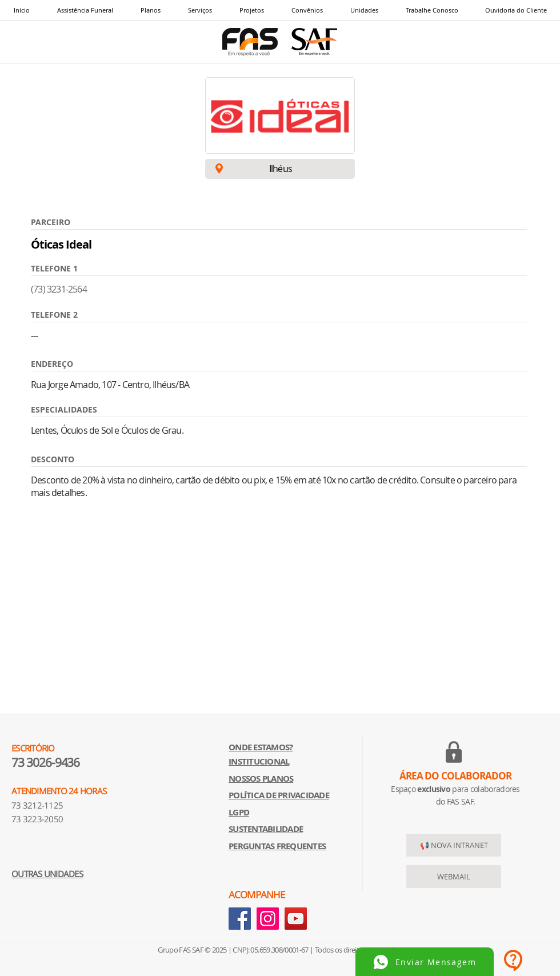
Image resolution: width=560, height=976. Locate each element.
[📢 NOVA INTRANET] (454, 845)
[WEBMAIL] (454, 877)
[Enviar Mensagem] (425, 962)
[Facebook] (240, 919)
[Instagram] (268, 919)
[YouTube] (296, 919)
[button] (199, 10)
